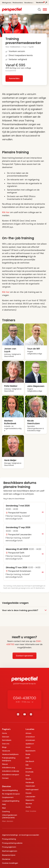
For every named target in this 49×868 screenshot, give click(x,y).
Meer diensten (8, 821)
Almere (28, 733)
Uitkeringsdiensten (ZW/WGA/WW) (10, 816)
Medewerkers (18, 3)
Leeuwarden (30, 797)
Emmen (29, 768)
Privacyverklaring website (12, 843)
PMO (4, 804)
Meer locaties (31, 811)
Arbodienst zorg (8, 768)
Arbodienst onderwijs (11, 771)
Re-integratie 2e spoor (11, 794)
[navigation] (12, 10)
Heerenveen (30, 786)
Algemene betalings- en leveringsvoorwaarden (21, 835)
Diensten (6, 737)
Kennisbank (7, 740)
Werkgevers (7, 3)
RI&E (4, 808)
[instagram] (31, 714)
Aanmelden (14, 78)
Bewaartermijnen (9, 855)
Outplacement (8, 797)
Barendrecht (31, 751)
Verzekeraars (29, 3)
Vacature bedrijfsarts (10, 754)
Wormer (29, 804)
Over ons (6, 744)
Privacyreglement (9, 847)
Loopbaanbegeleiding (11, 801)
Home (4, 733)
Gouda (28, 779)
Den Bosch (30, 761)
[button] (45, 10)
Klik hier (6, 212)
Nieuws (5, 764)
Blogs (4, 747)
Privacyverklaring (9, 839)
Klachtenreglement (10, 851)
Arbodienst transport (11, 775)
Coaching (6, 812)
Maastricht (30, 800)
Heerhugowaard (32, 790)
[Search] (39, 9)
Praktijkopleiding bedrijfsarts (9, 759)
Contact (5, 778)
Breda (28, 754)
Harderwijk (30, 782)
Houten (29, 793)
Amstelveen (30, 740)
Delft (27, 758)
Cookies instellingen (10, 863)
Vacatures (6, 751)
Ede (27, 765)
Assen (28, 747)
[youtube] (25, 714)
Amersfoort (30, 737)
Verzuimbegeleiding (10, 790)
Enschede (29, 772)
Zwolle (28, 807)
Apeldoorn (30, 744)
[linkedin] (18, 714)
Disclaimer (6, 859)
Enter (28, 775)
